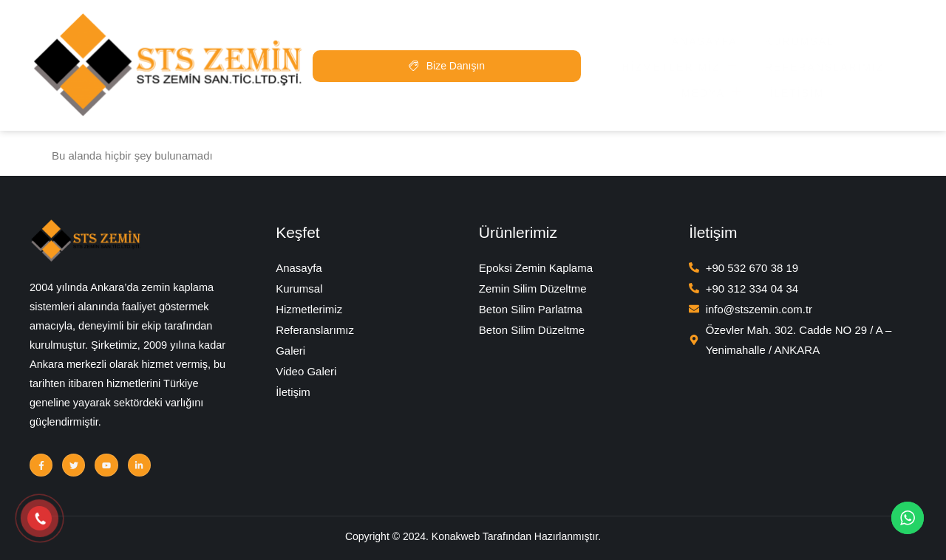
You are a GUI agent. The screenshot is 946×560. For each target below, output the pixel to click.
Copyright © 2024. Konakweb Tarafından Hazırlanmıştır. (473, 539)
